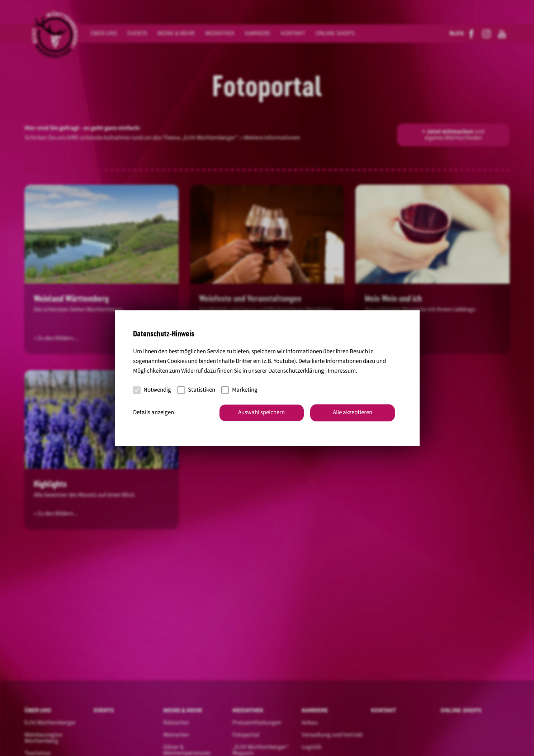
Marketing (239, 390)
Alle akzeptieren (353, 412)
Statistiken (196, 390)
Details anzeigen (153, 412)
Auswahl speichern (261, 412)
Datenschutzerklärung (296, 371)
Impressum (342, 371)
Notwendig (152, 390)
